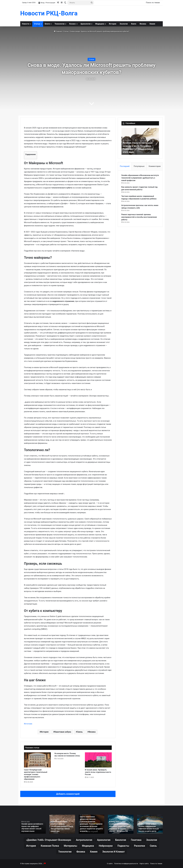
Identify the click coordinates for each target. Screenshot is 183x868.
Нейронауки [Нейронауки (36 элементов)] (106, 846)
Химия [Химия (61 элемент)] (94, 852)
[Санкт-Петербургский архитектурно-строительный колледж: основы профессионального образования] (37, 760)
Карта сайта (144, 864)
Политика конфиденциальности (126, 864)
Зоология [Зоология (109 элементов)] (152, 840)
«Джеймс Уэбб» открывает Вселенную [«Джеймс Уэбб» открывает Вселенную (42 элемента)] (48, 840)
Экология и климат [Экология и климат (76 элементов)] (114, 852)
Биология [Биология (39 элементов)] (121, 840)
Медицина (100, 24)
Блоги (47, 24)
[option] (140, 141)
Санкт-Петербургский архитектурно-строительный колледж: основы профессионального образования (36, 774)
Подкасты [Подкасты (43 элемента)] (123, 846)
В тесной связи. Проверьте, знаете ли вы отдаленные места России (98, 772)
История (113, 24)
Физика (143, 24)
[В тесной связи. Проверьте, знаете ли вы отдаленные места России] (98, 760)
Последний (125, 166)
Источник (28, 724)
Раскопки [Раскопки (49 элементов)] (140, 846)
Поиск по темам (153, 3)
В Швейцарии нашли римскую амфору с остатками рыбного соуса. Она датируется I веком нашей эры (62, 826)
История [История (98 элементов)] (31, 846)
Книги (134, 24)
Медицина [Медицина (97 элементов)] (88, 846)
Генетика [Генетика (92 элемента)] (136, 840)
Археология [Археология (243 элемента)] (104, 840)
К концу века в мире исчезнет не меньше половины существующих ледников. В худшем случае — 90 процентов (120, 826)
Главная (58, 31)
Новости (26, 24)
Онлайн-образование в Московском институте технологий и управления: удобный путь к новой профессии (140, 178)
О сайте (110, 864)
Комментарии (155, 166)
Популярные (139, 166)
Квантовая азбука (63, 732)
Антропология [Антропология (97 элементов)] (84, 840)
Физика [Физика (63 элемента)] (81, 852)
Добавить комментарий (68, 794)
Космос (72, 24)
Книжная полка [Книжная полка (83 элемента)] (50, 846)
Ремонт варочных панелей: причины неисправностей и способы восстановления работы (139, 217)
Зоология (124, 24)
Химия (152, 24)
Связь (80, 732)
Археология (86, 24)
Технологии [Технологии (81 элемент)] (65, 852)
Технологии (60, 24)
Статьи (37, 24)
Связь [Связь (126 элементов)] (153, 846)
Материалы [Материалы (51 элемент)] (70, 846)
